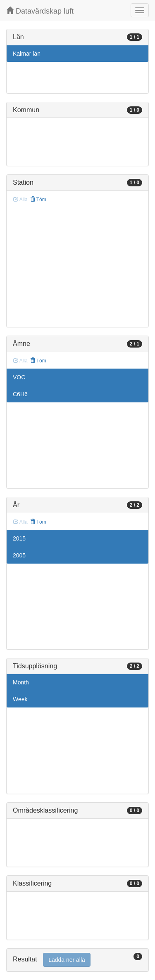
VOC (19, 377)
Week (20, 699)
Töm (38, 200)
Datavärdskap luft (40, 11)
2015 (19, 538)
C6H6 (20, 394)
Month (21, 682)
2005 (19, 555)
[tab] (77, 960)
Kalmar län (27, 54)
